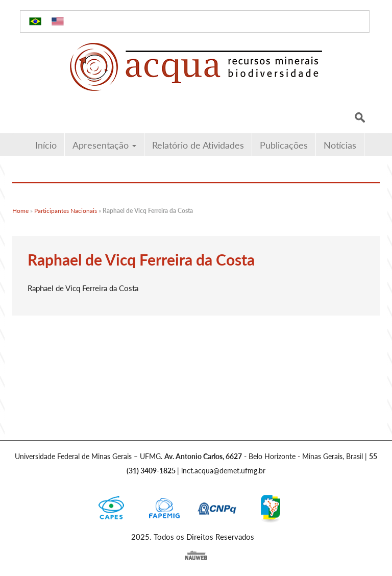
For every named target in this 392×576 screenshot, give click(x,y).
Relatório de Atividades (198, 145)
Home (20, 211)
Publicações (284, 145)
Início (46, 145)
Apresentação (104, 145)
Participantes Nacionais (66, 211)
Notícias (340, 145)
